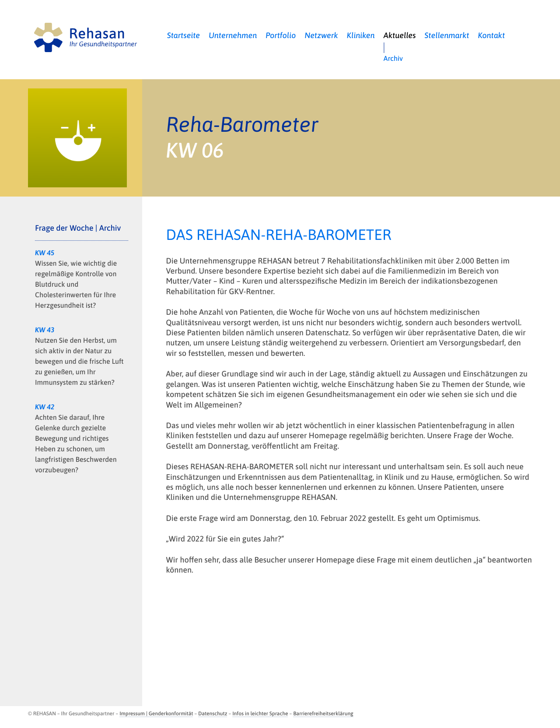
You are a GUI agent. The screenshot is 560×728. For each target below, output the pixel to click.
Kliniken (361, 35)
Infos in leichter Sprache (260, 714)
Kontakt (491, 35)
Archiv (393, 59)
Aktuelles (400, 35)
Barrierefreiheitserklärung (323, 714)
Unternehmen (233, 35)
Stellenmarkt (447, 35)
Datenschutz (213, 714)
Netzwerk (321, 35)
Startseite (184, 35)
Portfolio (281, 35)
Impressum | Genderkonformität (156, 714)
